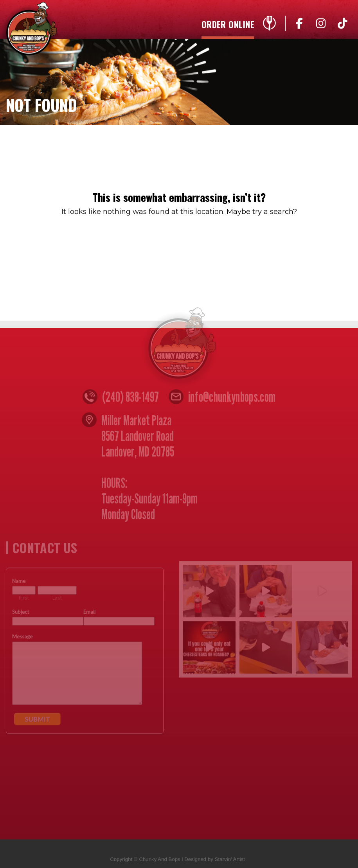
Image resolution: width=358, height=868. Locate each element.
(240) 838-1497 (130, 399)
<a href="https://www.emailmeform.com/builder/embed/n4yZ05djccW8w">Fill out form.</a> (85, 694)
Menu (269, 25)
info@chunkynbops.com (232, 399)
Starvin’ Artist (230, 861)
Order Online (228, 25)
